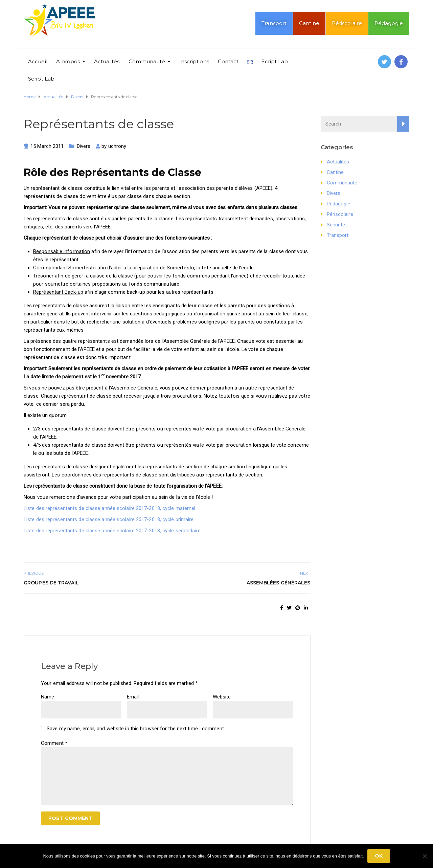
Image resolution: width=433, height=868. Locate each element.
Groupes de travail (51, 583)
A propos (68, 61)
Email (133, 697)
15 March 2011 (47, 146)
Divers (84, 146)
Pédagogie (389, 23)
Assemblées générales (279, 583)
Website (222, 697)
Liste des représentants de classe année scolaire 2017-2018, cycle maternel (109, 508)
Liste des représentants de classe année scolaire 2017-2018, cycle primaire (109, 519)
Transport (274, 23)
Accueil (38, 61)
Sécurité (336, 225)
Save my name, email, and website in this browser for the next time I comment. (136, 729)
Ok (379, 856)
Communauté (147, 61)
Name (48, 697)
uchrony (117, 146)
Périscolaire (347, 23)
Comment (54, 743)
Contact (228, 61)
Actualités (107, 61)
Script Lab (275, 61)
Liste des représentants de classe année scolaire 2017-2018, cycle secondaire (112, 531)
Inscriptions (194, 61)
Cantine (309, 23)
